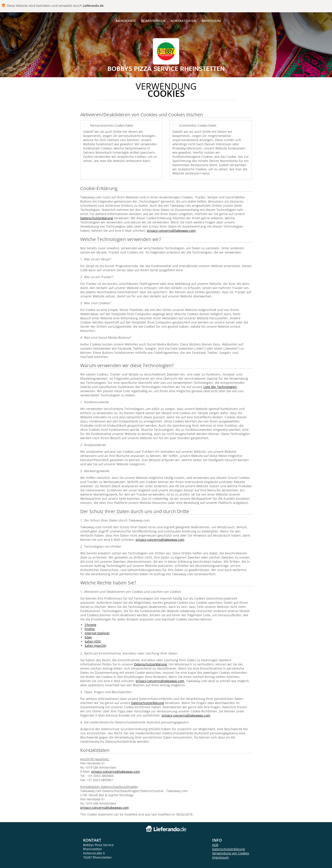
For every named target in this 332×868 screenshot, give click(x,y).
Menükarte (126, 21)
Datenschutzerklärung (97, 218)
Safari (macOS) (95, 646)
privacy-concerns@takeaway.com (171, 231)
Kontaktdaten (183, 21)
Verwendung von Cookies (231, 853)
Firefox (90, 629)
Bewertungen (153, 21)
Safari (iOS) (93, 641)
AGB (215, 845)
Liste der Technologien (220, 387)
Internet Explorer (97, 633)
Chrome (90, 625)
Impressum (211, 21)
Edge (88, 637)
